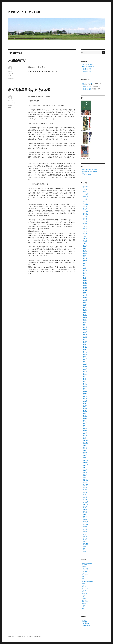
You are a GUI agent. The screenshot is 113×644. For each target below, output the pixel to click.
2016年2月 (84, 316)
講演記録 (84, 604)
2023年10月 (85, 205)
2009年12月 (85, 440)
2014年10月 (85, 343)
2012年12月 (85, 380)
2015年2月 (84, 336)
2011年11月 (85, 402)
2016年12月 (85, 299)
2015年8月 (84, 326)
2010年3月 (84, 435)
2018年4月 (85, 274)
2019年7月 (84, 250)
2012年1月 (84, 398)
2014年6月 (84, 350)
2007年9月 (85, 486)
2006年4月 (85, 515)
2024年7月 (85, 198)
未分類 (10, 76)
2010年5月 (84, 432)
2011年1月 (84, 419)
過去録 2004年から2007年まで (89, 170)
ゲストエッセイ (86, 570)
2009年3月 (85, 456)
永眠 (83, 85)
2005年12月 (85, 521)
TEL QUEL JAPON (86, 175)
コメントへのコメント (87, 572)
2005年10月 (85, 525)
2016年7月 (84, 307)
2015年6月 (84, 329)
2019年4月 (84, 255)
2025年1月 (84, 191)
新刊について (85, 588)
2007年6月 (85, 491)
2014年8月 (84, 346)
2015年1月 (84, 338)
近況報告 (84, 605)
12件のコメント (12, 78)
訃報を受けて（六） (87, 72)
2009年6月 (85, 451)
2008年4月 (85, 474)
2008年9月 (85, 466)
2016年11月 (85, 301)
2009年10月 (85, 444)
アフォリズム (85, 568)
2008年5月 (85, 472)
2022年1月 (85, 225)
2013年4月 (85, 373)
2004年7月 (85, 550)
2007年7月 (85, 489)
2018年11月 (85, 264)
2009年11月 (85, 442)
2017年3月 (84, 294)
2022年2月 (85, 223)
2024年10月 (85, 196)
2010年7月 (84, 429)
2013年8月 (84, 366)
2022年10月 (85, 215)
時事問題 (10, 105)
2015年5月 (84, 331)
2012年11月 (85, 382)
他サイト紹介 (85, 575)
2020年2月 (85, 244)
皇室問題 (84, 599)
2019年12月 (85, 247)
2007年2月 (85, 498)
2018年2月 (84, 276)
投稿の (85, 622)
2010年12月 (85, 420)
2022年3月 (85, 222)
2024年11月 (85, 195)
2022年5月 (85, 220)
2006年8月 (85, 508)
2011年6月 (84, 410)
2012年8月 (84, 387)
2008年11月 (85, 462)
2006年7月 (85, 510)
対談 (83, 585)
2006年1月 (85, 520)
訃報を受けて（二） (87, 90)
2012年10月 (85, 383)
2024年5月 (85, 200)
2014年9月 (84, 345)
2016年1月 (84, 318)
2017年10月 (85, 282)
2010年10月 (85, 424)
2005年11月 (85, 523)
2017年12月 (85, 279)
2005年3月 (85, 536)
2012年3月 (84, 395)
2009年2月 (85, 457)
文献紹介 (84, 587)
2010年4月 (85, 434)
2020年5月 (85, 242)
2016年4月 (84, 313)
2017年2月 (84, 296)
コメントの (86, 624)
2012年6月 (84, 390)
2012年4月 (85, 393)
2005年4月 (85, 535)
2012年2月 (84, 397)
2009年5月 (85, 452)
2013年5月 (84, 371)
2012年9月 (84, 385)
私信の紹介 (85, 600)
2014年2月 (84, 356)
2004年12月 (85, 542)
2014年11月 (85, 341)
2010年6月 (84, 430)
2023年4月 (85, 210)
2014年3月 (84, 355)
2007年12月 (85, 481)
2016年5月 (84, 311)
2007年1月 (85, 499)
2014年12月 (85, 339)
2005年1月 (85, 540)
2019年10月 (85, 249)
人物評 (83, 573)
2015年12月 (85, 319)
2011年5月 (84, 412)
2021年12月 (85, 227)
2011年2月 (84, 417)
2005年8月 (85, 528)
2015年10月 (85, 323)
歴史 (83, 597)
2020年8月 (85, 237)
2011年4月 (84, 414)
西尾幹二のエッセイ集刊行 (88, 67)
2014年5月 (84, 351)
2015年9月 (84, 324)
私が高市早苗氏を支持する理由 (31, 90)
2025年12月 (85, 186)
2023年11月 (85, 203)
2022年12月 (85, 212)
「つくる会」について (87, 565)
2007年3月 (85, 496)
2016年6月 (84, 309)
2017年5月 (84, 291)
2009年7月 (85, 449)
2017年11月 (85, 281)
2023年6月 (85, 208)
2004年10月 (85, 545)
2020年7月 (85, 238)
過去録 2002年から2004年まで (89, 171)
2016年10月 (85, 302)
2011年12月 (85, 400)
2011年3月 (84, 415)
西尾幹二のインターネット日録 (24, 12)
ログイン (84, 620)
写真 (83, 578)
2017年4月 (84, 292)
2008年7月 (85, 469)
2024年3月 (85, 201)
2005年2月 (85, 538)
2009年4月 (85, 454)
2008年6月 (85, 471)
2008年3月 (85, 476)
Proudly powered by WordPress (33, 636)
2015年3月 (84, 334)
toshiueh (11, 71)
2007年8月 (85, 488)
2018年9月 (84, 267)
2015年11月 (85, 321)
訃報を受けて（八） (87, 68)
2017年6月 (84, 289)
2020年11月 (85, 235)
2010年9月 (84, 425)
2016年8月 (84, 306)
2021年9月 (85, 228)
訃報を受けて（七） (87, 70)
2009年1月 (85, 459)
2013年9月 (84, 365)
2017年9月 (84, 284)
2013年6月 (84, 370)
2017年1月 (84, 297)
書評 (83, 592)
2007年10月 (85, 484)
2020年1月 (85, 245)
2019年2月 (84, 259)
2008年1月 (85, 479)
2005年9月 (85, 526)
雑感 (83, 609)
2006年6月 (85, 511)
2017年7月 (84, 287)
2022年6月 (85, 218)
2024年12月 (85, 193)
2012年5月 (84, 392)
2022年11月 (85, 213)
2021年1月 (84, 233)
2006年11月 (85, 503)
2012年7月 (84, 388)
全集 (83, 577)
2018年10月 (85, 265)
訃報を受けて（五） (87, 86)
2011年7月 (84, 409)
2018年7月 (84, 270)
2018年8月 (84, 269)
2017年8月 (84, 286)
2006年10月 (85, 504)
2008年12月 (85, 461)
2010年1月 (84, 439)
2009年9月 (85, 446)
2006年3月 (85, 516)
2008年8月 (85, 467)
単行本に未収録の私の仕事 (88, 582)
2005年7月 (85, 530)
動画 (83, 580)
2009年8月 (85, 447)
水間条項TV (17, 61)
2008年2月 (85, 478)
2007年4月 (85, 494)
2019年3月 (84, 257)
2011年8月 (84, 407)
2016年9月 (84, 304)
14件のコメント (12, 107)
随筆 (83, 607)
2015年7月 (84, 328)
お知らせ (84, 567)
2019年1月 (84, 260)
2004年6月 (85, 552)
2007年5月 (85, 493)
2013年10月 (85, 363)
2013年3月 (84, 375)
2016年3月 (84, 314)
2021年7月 (84, 230)
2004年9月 (85, 547)
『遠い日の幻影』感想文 (88, 65)
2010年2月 (84, 437)
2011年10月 (85, 403)
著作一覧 (84, 173)
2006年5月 (85, 513)
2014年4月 (85, 353)
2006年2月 (85, 518)
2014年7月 (84, 348)
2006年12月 (85, 501)
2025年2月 (85, 190)
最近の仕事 (85, 593)
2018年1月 (84, 277)
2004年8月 (85, 548)
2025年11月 (85, 188)
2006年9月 (85, 506)
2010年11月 (85, 422)
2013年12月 (85, 360)
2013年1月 (84, 378)
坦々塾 (83, 583)
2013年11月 (85, 361)
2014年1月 (84, 358)
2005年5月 (85, 533)
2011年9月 (84, 405)
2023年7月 (85, 206)
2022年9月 (85, 217)
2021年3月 (85, 232)
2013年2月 (84, 377)
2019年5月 (84, 254)
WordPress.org (86, 625)
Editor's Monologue (87, 563)
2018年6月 (84, 272)
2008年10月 (85, 464)
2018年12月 (85, 262)
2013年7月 (84, 368)
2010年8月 (84, 427)
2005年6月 (85, 531)
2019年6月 (84, 252)
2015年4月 (84, 333)
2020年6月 (85, 240)
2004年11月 (85, 543)
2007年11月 (85, 483)
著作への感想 (85, 602)
